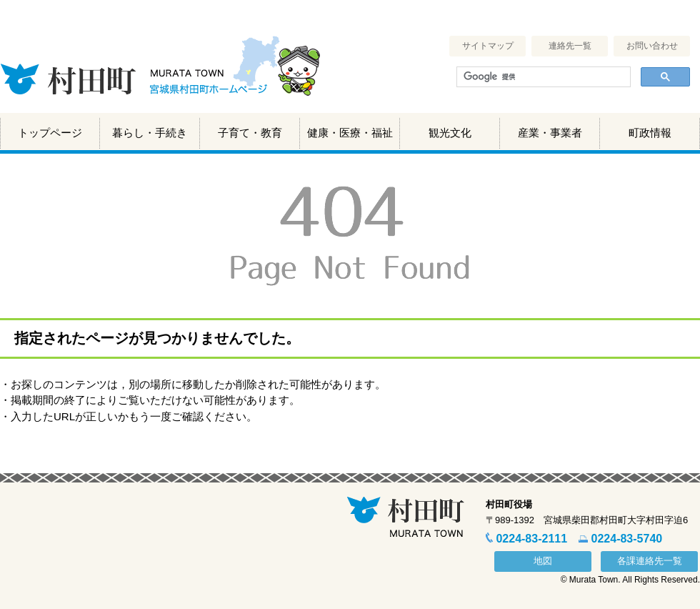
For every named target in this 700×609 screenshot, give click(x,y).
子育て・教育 (250, 133)
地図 (543, 561)
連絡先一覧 (570, 46)
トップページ (50, 133)
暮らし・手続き (150, 133)
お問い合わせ (652, 46)
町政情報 (650, 133)
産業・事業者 (550, 133)
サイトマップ (488, 46)
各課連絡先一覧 (650, 561)
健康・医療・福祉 (350, 133)
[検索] (542, 77)
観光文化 (450, 133)
